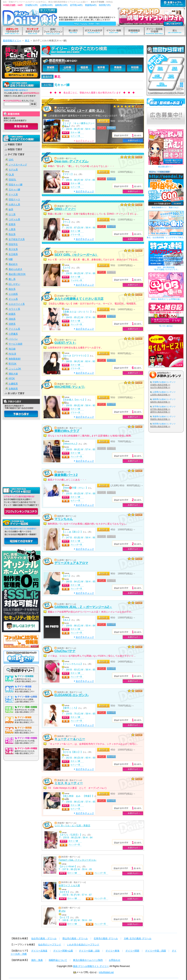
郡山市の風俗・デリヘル (75, 938)
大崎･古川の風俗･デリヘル (138, 938)
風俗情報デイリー (12, 41)
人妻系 (12, 229)
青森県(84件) (91, 5)
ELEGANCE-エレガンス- (72, 695)
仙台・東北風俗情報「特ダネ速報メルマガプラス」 (166, 268)
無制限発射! (15, 359)
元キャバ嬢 (14, 190)
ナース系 (13, 195)
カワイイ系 (14, 309)
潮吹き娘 (13, 374)
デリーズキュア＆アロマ (71, 563)
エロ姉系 (13, 294)
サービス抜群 (16, 344)
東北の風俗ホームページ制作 (88, 960)
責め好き (13, 264)
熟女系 (12, 234)
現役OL (12, 180)
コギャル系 (14, 219)
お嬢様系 (13, 384)
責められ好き (16, 269)
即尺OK (13, 364)
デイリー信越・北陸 (89, 951)
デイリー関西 (132, 951)
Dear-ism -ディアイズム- (72, 161)
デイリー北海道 (39, 951)
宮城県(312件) (31, 5)
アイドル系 (14, 329)
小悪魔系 (13, 334)
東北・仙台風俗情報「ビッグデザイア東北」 (166, 237)
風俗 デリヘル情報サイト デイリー (91, 966)
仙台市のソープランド (50, 945)
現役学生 (13, 244)
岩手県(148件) (76, 5)
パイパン (13, 339)
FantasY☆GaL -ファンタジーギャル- (78, 860)
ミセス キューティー (69, 783)
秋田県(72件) (105, 5)
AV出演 (12, 354)
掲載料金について (58, 960)
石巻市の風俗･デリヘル (106, 938)
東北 (27, 41)
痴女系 (12, 289)
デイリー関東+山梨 (63, 951)
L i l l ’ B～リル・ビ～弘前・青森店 (73, 826)
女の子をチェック (84, 141)
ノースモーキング (18, 165)
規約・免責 (37, 960)
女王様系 (13, 254)
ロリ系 (12, 214)
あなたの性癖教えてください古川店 (79, 299)
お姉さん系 (14, 204)
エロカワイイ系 (17, 304)
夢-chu (62, 911)
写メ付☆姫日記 (166, 326)
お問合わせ (115, 960)
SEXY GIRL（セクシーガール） (76, 255)
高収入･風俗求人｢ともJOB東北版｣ (166, 299)
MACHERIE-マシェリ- (70, 387)
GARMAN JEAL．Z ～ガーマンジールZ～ (83, 607)
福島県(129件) (61, 5)
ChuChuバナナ (65, 651)
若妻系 (12, 224)
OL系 (11, 175)
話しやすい (14, 284)
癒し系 (12, 279)
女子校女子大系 (17, 239)
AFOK (12, 378)
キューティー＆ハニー (70, 739)
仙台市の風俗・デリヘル (44, 938)
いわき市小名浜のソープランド (83, 945)
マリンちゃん (64, 519)
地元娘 (12, 349)
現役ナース (14, 199)
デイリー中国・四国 (156, 951)
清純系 (12, 319)
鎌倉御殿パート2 (66, 475)
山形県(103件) (46, 5)
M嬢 (11, 259)
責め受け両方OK (17, 274)
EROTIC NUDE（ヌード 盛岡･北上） (80, 111)
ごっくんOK (15, 369)
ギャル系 (13, 299)
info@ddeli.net (106, 972)
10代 (11, 160)
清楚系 (12, 324)
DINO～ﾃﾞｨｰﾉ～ (65, 209)
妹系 (11, 209)
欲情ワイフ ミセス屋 (69, 885)
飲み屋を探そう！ (166, 167)
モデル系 (13, 170)
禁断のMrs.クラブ (67, 431)
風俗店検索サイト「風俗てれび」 (166, 207)
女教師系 (13, 389)
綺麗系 (12, 314)
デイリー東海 (112, 951)
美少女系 (13, 249)
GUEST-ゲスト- (65, 343)
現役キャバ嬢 (16, 185)
